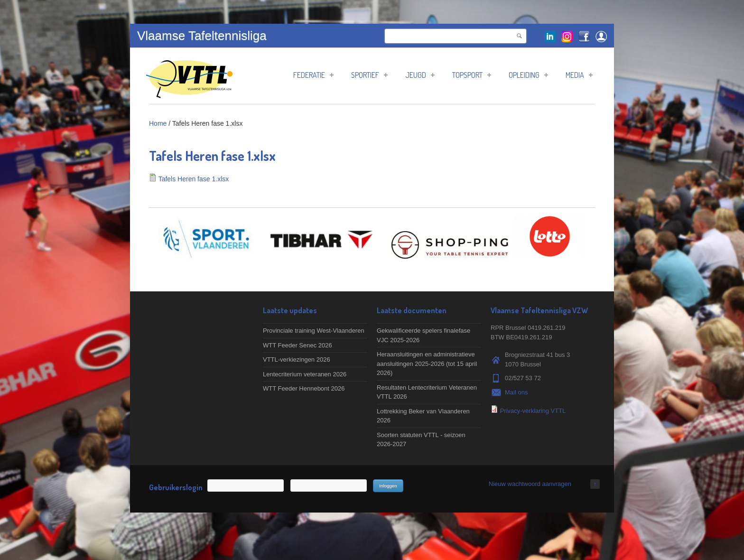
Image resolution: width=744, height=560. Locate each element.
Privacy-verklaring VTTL (533, 411)
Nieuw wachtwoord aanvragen (530, 484)
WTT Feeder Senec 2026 (298, 345)
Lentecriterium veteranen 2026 (305, 374)
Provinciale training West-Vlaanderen (314, 331)
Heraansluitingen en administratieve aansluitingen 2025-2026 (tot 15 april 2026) (427, 364)
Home (158, 123)
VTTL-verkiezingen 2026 (297, 359)
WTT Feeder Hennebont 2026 (304, 388)
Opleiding (528, 75)
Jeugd (420, 75)
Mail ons (516, 392)
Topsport (472, 75)
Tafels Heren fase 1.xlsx (194, 179)
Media (579, 75)
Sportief (369, 75)
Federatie (313, 75)
